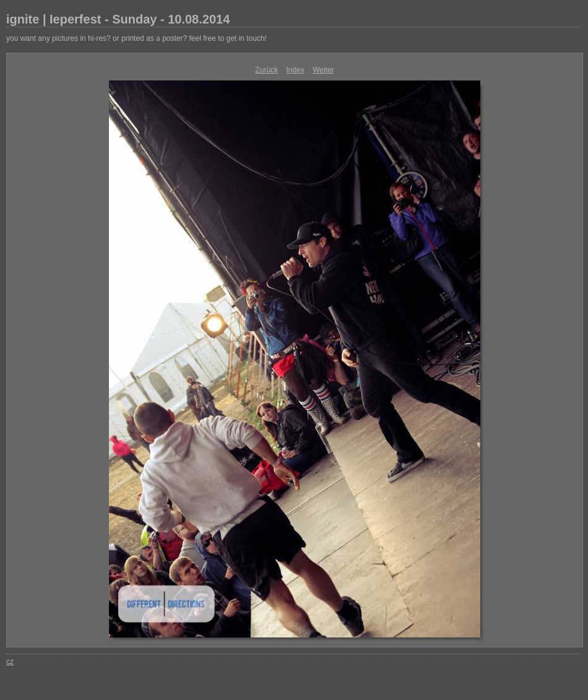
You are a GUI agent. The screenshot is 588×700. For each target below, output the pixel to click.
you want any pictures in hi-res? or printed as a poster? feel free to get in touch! (136, 38)
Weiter (323, 70)
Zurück (266, 70)
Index (295, 70)
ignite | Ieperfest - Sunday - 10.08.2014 (118, 19)
